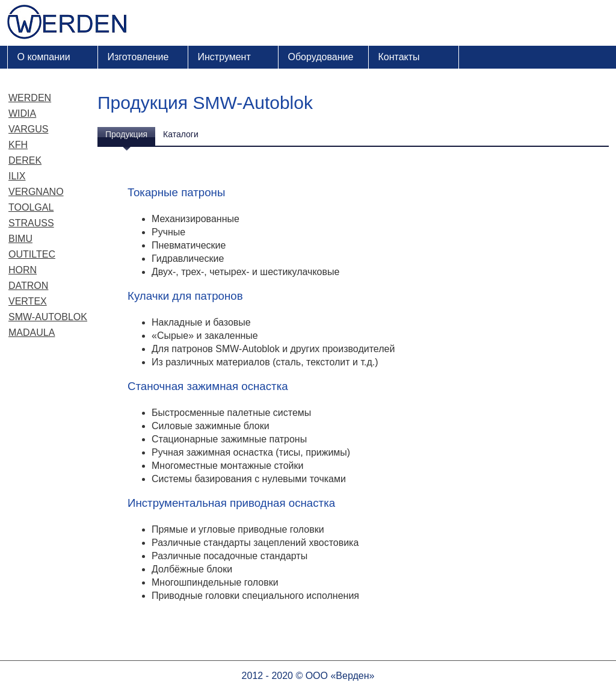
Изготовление (138, 57)
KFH (18, 145)
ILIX (17, 176)
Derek (25, 160)
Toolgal (31, 207)
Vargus (28, 129)
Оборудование (321, 57)
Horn (23, 270)
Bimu (20, 239)
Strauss (31, 223)
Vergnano (36, 192)
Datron (28, 286)
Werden (30, 98)
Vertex (28, 301)
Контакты (399, 57)
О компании (44, 57)
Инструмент (224, 57)
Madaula (32, 333)
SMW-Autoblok (48, 317)
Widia (22, 113)
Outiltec (32, 254)
